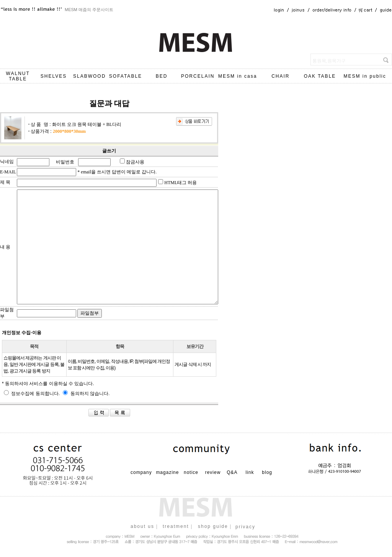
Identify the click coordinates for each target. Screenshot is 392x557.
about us (142, 526)
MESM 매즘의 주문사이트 (89, 10)
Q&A (232, 472)
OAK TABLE (320, 76)
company (141, 472)
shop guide (213, 526)
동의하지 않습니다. (86, 394)
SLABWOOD (89, 76)
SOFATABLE (126, 76)
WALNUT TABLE (18, 76)
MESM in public (365, 76)
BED (162, 76)
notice (191, 472)
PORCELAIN (198, 76)
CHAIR (280, 76)
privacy (245, 527)
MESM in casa (238, 76)
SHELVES (54, 76)
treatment (176, 526)
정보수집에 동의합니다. (32, 394)
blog (267, 472)
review (213, 472)
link (250, 472)
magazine (167, 472)
